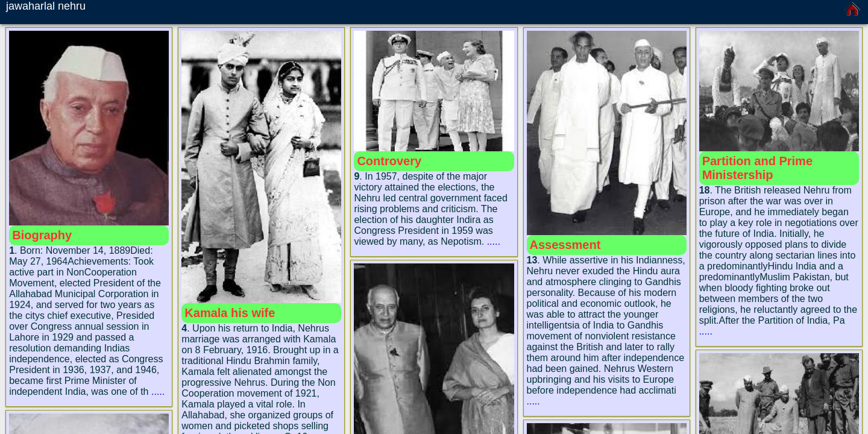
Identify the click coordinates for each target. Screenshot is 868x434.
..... (158, 392)
